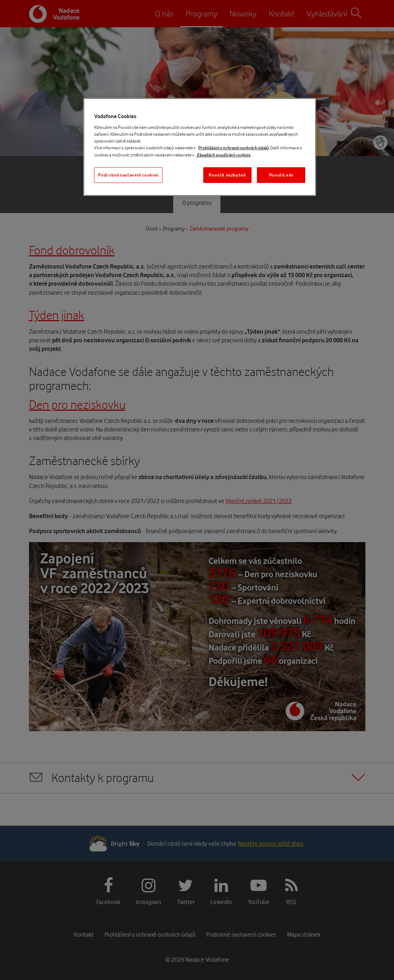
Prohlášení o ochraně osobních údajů (234, 148)
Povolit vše (281, 175)
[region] (200, 147)
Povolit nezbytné (227, 175)
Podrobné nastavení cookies (128, 175)
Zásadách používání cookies (223, 155)
